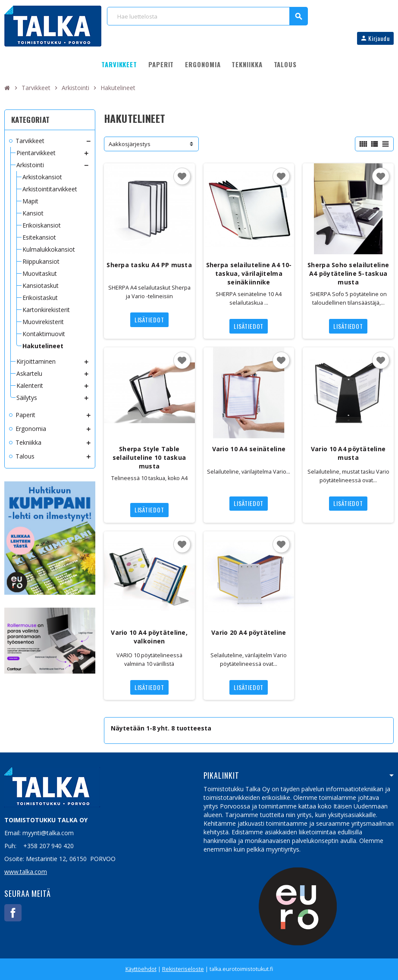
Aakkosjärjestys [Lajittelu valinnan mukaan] (130, 144)
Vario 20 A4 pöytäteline (249, 632)
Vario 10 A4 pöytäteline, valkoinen (149, 637)
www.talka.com (26, 872)
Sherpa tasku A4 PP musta (149, 265)
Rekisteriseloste (183, 969)
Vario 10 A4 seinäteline (249, 449)
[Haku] (207, 16)
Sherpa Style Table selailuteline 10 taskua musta (149, 457)
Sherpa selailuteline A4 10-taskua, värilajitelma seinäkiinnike (249, 273)
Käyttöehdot (141, 969)
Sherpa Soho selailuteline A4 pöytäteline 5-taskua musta (348, 273)
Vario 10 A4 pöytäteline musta (348, 453)
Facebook (13, 913)
